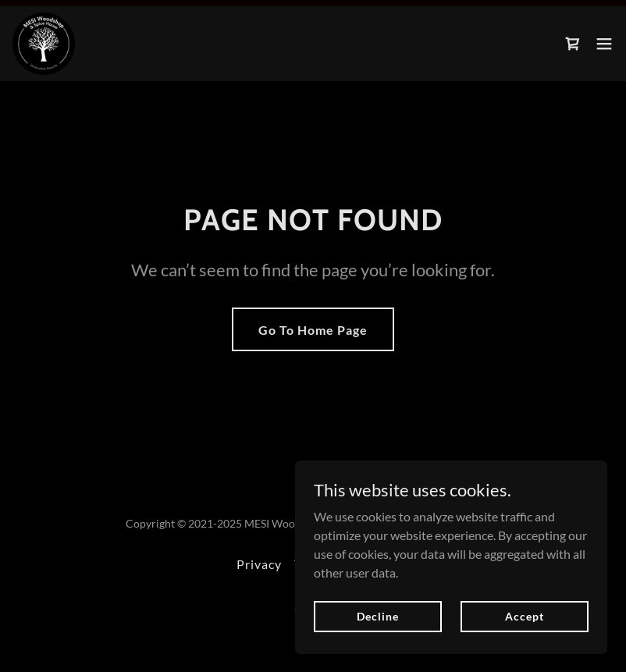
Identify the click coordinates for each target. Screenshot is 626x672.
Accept (524, 616)
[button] (604, 44)
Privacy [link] (259, 564)
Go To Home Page (313, 330)
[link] (44, 44)
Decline (377, 616)
